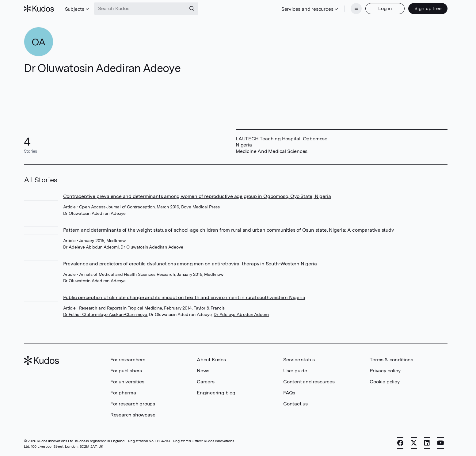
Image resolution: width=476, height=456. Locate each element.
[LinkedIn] (427, 443)
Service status (299, 360)
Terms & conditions (391, 360)
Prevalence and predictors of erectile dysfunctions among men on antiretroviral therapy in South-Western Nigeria (190, 264)
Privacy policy (385, 371)
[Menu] (356, 9)
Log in (385, 8)
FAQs (289, 393)
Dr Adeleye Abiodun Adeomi (91, 247)
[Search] (192, 9)
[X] (414, 443)
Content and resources (309, 382)
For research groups (133, 404)
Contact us (295, 404)
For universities (127, 382)
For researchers (128, 360)
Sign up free (428, 8)
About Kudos (211, 360)
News (203, 371)
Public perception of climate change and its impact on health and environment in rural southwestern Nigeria (184, 297)
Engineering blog (216, 393)
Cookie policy (385, 382)
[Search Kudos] (140, 9)
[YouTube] (441, 443)
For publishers (126, 371)
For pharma (123, 393)
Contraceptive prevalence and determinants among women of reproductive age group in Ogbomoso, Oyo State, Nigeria (197, 196)
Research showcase (133, 415)
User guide (295, 371)
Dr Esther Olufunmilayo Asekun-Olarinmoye (105, 314)
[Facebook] (400, 443)
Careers (206, 382)
